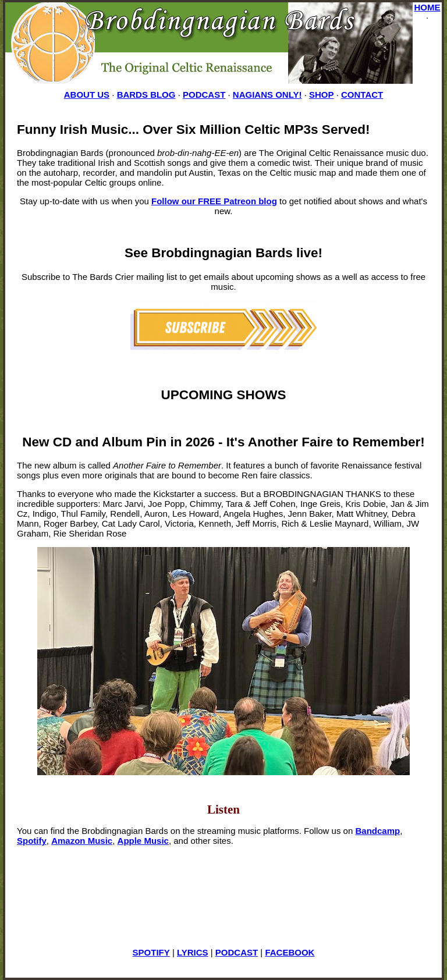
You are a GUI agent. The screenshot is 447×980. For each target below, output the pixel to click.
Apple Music (143, 841)
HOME (428, 7)
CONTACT (362, 95)
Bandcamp (377, 831)
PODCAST (204, 95)
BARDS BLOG (146, 95)
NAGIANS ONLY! (267, 95)
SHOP (322, 95)
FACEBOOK (290, 952)
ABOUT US (87, 95)
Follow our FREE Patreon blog (214, 201)
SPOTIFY (151, 952)
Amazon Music (82, 841)
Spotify (32, 841)
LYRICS (193, 952)
